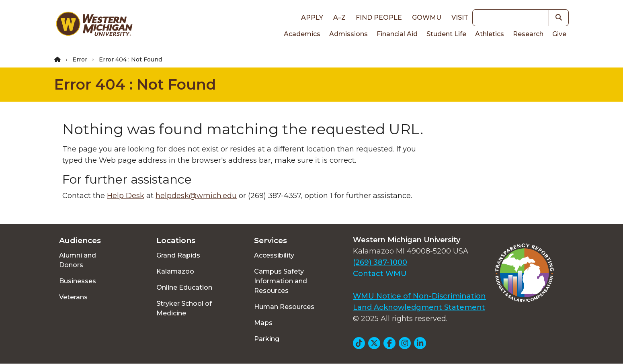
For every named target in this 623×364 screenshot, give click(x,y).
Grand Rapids (178, 255)
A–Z (339, 17)
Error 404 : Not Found (135, 84)
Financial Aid (397, 34)
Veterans (73, 297)
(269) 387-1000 (380, 262)
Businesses (78, 281)
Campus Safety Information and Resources (281, 281)
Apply (312, 17)
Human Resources (284, 307)
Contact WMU (380, 274)
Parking (267, 339)
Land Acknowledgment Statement (419, 307)
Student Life (446, 34)
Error (80, 59)
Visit (460, 17)
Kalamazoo (175, 271)
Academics (302, 34)
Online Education (184, 287)
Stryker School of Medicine (184, 308)
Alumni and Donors (78, 260)
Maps (263, 323)
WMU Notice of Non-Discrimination (419, 296)
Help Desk (126, 196)
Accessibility (274, 255)
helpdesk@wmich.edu (196, 196)
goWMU (427, 17)
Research (528, 34)
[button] (559, 18)
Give (559, 34)
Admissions (348, 34)
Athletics (490, 34)
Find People (379, 17)
